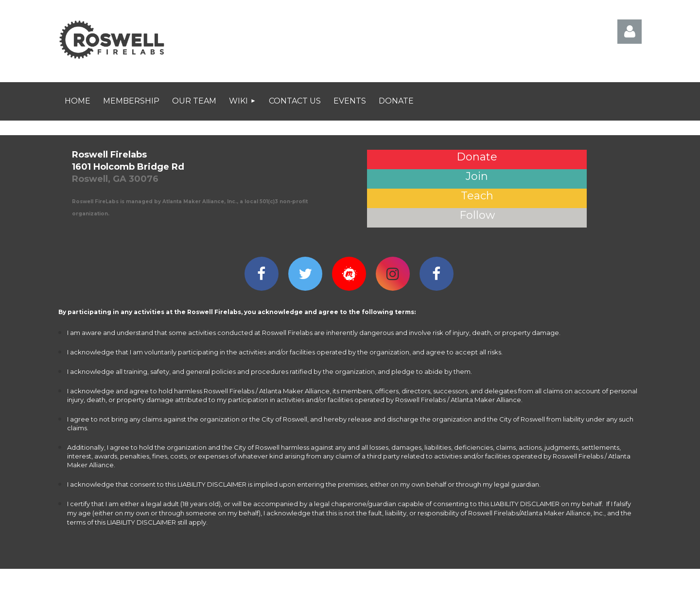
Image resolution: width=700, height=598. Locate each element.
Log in (630, 32)
